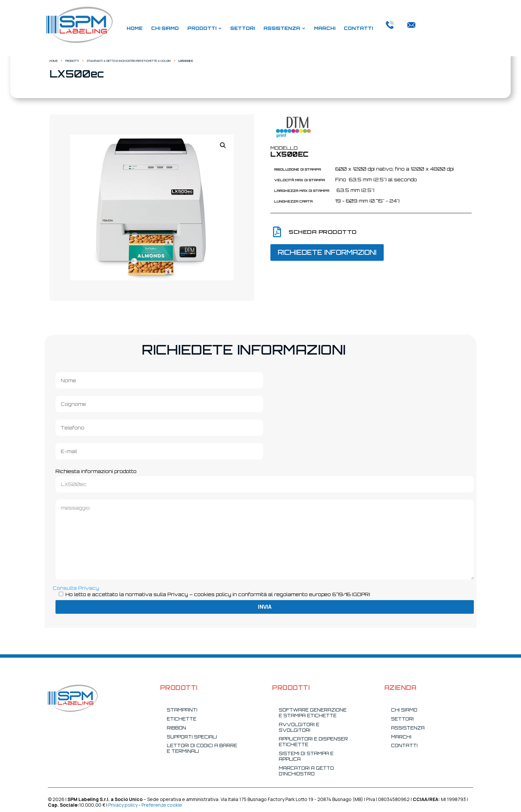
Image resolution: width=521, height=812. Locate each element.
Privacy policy (123, 805)
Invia (265, 607)
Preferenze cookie (162, 805)
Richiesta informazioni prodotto (265, 478)
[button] (127, 145)
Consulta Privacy (76, 588)
